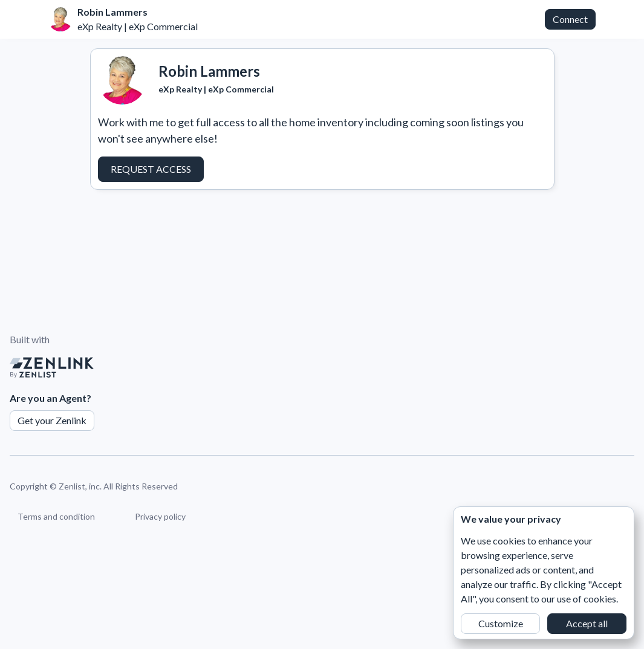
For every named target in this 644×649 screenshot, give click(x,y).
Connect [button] (570, 19)
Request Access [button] (151, 169)
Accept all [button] (587, 623)
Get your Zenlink (52, 420)
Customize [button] (501, 623)
